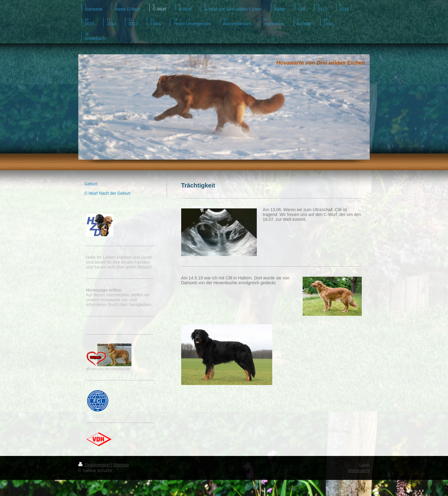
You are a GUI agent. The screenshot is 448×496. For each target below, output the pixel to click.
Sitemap (121, 465)
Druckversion (95, 465)
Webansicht (359, 471)
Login (365, 465)
